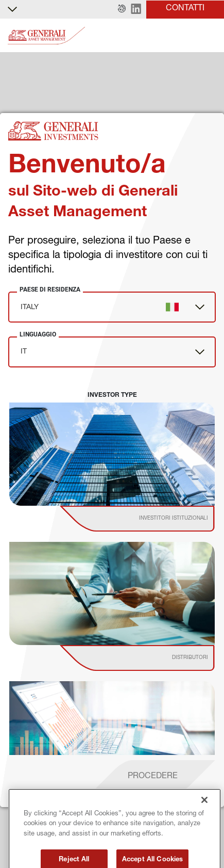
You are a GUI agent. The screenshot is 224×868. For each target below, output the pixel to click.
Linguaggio (38, 334)
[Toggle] (210, 36)
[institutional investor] (152, 519)
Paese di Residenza (50, 290)
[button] (122, 9)
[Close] (204, 822)
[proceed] (153, 777)
